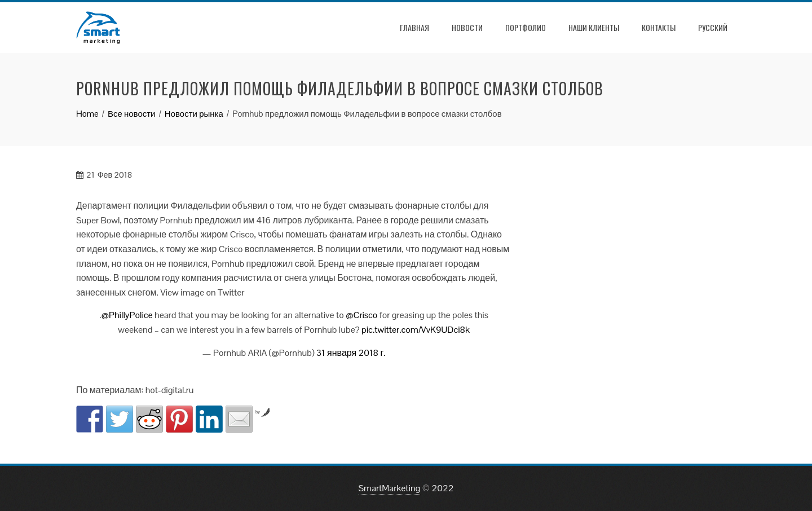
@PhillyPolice (127, 315)
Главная (414, 27)
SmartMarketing (390, 488)
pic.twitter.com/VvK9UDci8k (416, 330)
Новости (467, 27)
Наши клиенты (594, 27)
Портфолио (526, 27)
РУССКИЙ (713, 27)
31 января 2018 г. (351, 353)
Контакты (659, 27)
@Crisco (361, 315)
